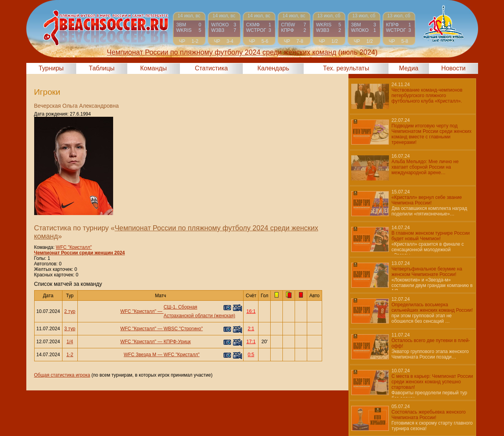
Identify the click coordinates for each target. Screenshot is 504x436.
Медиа (409, 68)
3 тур (70, 329)
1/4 (70, 342)
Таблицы (102, 68)
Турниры (51, 68)
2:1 (251, 329)
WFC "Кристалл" (74, 247)
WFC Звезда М (140, 355)
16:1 (251, 311)
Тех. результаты (346, 68)
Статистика (211, 68)
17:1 (251, 342)
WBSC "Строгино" (183, 329)
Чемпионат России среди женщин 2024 (80, 253)
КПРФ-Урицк (177, 342)
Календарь (273, 68)
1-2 (70, 355)
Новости (453, 68)
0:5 (251, 355)
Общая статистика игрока (62, 375)
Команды (154, 68)
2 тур (70, 311)
